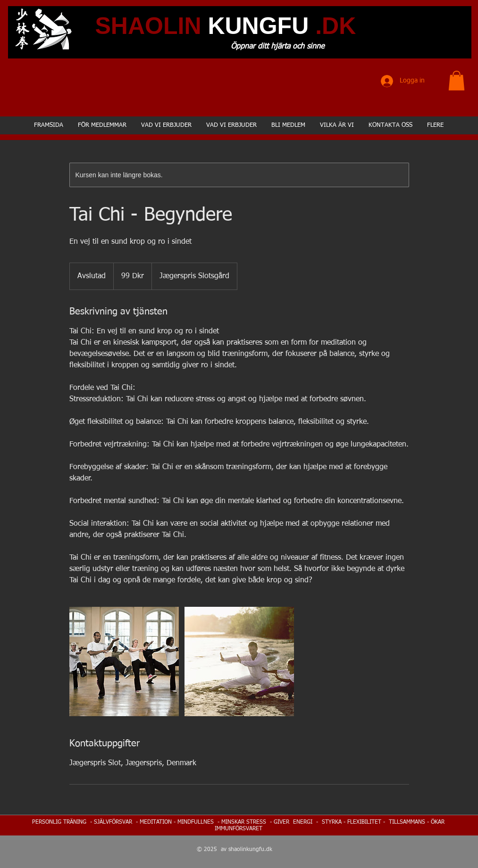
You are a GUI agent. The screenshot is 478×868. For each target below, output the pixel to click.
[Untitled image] (124, 661)
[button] (457, 81)
